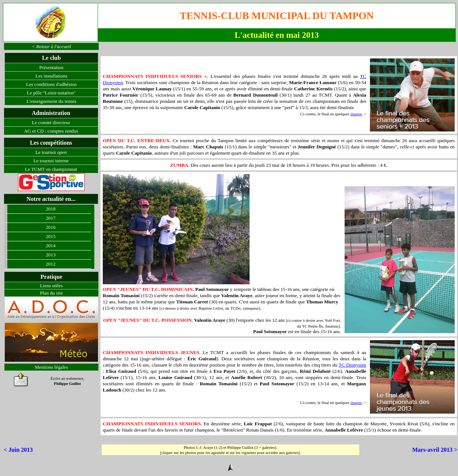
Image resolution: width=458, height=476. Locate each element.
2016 (51, 227)
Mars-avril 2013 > (435, 450)
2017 (51, 218)
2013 (51, 255)
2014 (51, 246)
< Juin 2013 (18, 450)
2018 (51, 209)
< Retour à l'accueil (52, 46)
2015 (51, 236)
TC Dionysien (352, 365)
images (356, 114)
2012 (51, 264)
